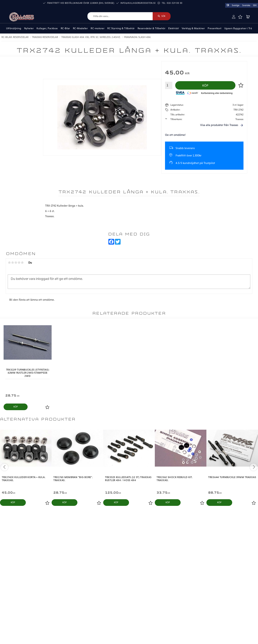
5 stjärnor (22, 263)
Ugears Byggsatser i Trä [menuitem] (238, 28)
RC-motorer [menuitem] (98, 28)
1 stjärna (9, 263)
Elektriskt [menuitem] (174, 28)
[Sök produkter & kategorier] (120, 16)
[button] (240, 17)
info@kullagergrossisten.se (138, 3)
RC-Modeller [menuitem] (80, 28)
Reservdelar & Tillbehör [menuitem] (152, 28)
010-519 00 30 (175, 3)
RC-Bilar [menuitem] (65, 28)
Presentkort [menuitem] (215, 28)
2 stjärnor (13, 263)
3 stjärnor (16, 263)
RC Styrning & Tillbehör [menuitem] (121, 28)
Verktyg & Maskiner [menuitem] (193, 28)
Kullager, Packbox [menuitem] (47, 28)
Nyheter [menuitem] (29, 28)
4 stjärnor (19, 263)
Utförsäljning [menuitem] (14, 28)
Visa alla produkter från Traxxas (219, 125)
